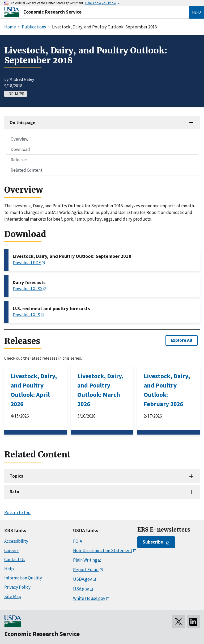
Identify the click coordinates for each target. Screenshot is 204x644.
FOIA (78, 541)
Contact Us (15, 559)
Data (14, 492)
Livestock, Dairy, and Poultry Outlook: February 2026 (167, 390)
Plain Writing (85, 560)
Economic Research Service (52, 12)
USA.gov (81, 589)
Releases (19, 160)
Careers (11, 550)
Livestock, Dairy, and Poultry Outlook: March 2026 (100, 390)
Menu (197, 12)
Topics (16, 476)
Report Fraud (86, 570)
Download (20, 149)
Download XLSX (28, 289)
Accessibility (16, 541)
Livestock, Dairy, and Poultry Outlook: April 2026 (34, 390)
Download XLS (26, 315)
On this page (22, 123)
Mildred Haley (22, 79)
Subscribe (153, 542)
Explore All (182, 340)
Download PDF (27, 263)
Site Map (13, 596)
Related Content (27, 170)
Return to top (17, 512)
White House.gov (89, 598)
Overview (20, 139)
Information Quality (23, 578)
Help (9, 569)
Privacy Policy (17, 587)
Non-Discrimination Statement (103, 550)
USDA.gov (82, 579)
